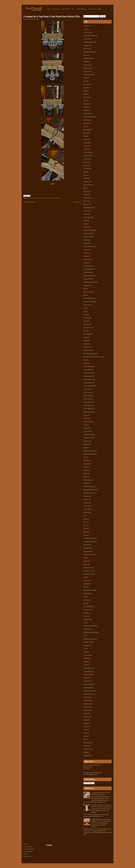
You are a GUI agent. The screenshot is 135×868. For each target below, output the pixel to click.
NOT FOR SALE (88, 493)
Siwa (85, 623)
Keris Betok (87, 334)
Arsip (73, 9)
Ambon (85, 55)
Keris (85, 331)
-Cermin (86, 26)
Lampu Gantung (88, 366)
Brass (85, 126)
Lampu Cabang (88, 376)
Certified (86, 149)
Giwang (85, 256)
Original (86, 503)
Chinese (86, 159)
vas (84, 739)
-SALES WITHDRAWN (89, 36)
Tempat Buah (87, 668)
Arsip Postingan (28, 852)
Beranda (26, 844)
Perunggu (86, 548)
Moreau (86, 474)
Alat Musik (86, 49)
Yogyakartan (87, 756)
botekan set (87, 114)
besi (85, 100)
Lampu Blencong (88, 373)
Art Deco (35, 198)
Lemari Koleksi (66, 9)
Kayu (85, 321)
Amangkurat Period (89, 52)
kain (85, 311)
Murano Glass (87, 480)
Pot (84, 577)
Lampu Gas (87, 389)
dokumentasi (87, 198)
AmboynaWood (88, 58)
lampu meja (87, 405)
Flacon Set (86, 211)
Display (85, 195)
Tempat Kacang (88, 675)
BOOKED (86, 110)
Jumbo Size (87, 305)
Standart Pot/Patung (89, 639)
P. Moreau (86, 506)
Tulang (85, 733)
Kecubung (86, 324)
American (86, 62)
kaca (85, 308)
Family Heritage (88, 208)
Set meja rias (87, 610)
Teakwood (86, 658)
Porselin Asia (87, 571)
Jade (85, 295)
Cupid (85, 172)
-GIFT (85, 29)
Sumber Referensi (81, 9)
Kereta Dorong (88, 328)
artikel (85, 78)
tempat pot (87, 697)
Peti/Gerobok (87, 551)
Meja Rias (86, 460)
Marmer (86, 448)
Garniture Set (87, 234)
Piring (85, 561)
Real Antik (86, 584)
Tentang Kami (56, 9)
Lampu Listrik (87, 402)
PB (84, 516)
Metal (85, 467)
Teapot (85, 662)
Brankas (86, 123)
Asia (85, 81)
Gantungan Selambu (89, 230)
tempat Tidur (87, 700)
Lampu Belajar (87, 370)
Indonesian (86, 285)
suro (85, 649)
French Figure (87, 217)
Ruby (85, 603)
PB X (85, 529)
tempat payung (88, 688)
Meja (85, 457)
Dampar (86, 178)
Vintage (86, 752)
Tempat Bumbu (88, 671)
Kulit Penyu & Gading (89, 354)
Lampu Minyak (87, 409)
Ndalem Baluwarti (88, 486)
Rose (85, 597)
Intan (85, 289)
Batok (85, 94)
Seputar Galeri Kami (29, 849)
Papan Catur (87, 509)
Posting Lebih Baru (29, 202)
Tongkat (86, 723)
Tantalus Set (87, 655)
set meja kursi (87, 606)
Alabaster (86, 45)
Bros (85, 136)
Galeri (85, 224)
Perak (85, 535)
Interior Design (88, 292)
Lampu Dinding (88, 379)
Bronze (85, 133)
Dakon (85, 175)
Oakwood (86, 496)
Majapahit (86, 441)
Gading (85, 220)
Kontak (99, 9)
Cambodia (86, 143)
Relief (85, 587)
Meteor (85, 470)
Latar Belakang (27, 847)
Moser (85, 477)
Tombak (86, 720)
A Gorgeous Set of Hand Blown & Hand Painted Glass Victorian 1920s (52, 16)
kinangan (86, 340)
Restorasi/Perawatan (89, 590)
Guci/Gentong (87, 266)
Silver (85, 616)
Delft (85, 188)
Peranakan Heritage (89, 542)
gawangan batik (88, 237)
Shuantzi (86, 613)
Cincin (85, 162)
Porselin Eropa (88, 574)
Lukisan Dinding (88, 435)
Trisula (85, 730)
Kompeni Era (87, 350)
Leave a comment (56, 198)
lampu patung (87, 412)
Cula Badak (87, 169)
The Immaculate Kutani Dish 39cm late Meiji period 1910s (101, 793)
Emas (85, 201)
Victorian (48, 198)
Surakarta (86, 645)
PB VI (85, 522)
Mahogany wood (88, 438)
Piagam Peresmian (89, 555)
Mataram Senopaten (89, 454)
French (85, 214)
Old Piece (86, 499)
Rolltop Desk (87, 593)
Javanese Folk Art (88, 302)
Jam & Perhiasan (88, 298)
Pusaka (85, 580)
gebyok (86, 240)
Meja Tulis (86, 464)
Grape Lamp (87, 259)
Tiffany (85, 713)
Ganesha (86, 227)
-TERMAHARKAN (88, 42)
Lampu (85, 363)
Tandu (85, 652)
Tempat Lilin (87, 681)
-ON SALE (86, 32)
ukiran (85, 736)
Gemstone (86, 250)
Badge (85, 91)
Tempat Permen (88, 694)
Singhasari (86, 619)
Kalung (85, 315)
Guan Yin (86, 263)
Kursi (85, 360)
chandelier (86, 156)
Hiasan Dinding (88, 269)
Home (49, 9)
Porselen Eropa (88, 568)
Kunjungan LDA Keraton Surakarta (93, 357)
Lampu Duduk (87, 383)
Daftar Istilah (92, 9)
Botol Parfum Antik (89, 117)
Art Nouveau (87, 75)
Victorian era (87, 749)
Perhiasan (86, 545)
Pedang (86, 532)
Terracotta (86, 710)
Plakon (85, 564)
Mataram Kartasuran (89, 451)
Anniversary (87, 65)
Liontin (85, 425)
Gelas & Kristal (42, 198)
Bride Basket (87, 130)
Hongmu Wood (88, 279)
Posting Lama (77, 202)
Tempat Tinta (87, 704)
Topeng (86, 726)
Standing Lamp (88, 642)
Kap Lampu (87, 318)
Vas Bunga (86, 743)
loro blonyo (87, 431)
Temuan (86, 707)
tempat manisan (88, 684)
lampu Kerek (87, 392)
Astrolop (86, 84)
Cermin (85, 146)
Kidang (85, 337)
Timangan (86, 717)
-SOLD (31, 198)
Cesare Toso (87, 152)
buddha (86, 139)
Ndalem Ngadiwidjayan (90, 490)
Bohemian (86, 104)
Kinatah (85, 344)
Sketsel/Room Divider (90, 626)
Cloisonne (86, 165)
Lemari (85, 418)
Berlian (85, 97)
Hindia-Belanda (88, 276)
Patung (85, 512)
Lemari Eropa (87, 422)
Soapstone (86, 629)
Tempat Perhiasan (88, 691)
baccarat (86, 88)
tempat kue (87, 678)
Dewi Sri (86, 191)
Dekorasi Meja (87, 185)
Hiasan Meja (87, 272)
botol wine (86, 120)
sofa (85, 636)
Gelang (85, 243)
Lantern (86, 415)
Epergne (86, 204)
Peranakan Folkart (88, 538)
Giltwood (86, 253)
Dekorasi (86, 182)
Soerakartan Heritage (89, 632)
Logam (85, 428)
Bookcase (86, 107)
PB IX (85, 519)
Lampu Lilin (87, 399)
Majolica (86, 444)
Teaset (85, 665)
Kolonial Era (87, 347)
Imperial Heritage (88, 282)
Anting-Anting (87, 68)
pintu (85, 558)
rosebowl (86, 600)
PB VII (85, 525)
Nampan (86, 483)
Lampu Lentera (88, 396)
